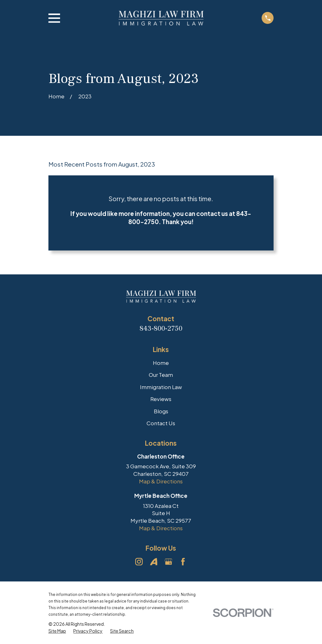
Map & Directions (161, 481)
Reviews (161, 399)
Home (161, 363)
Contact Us (161, 423)
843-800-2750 (161, 328)
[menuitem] (57, 631)
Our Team (161, 375)
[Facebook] (183, 562)
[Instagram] (139, 562)
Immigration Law (161, 387)
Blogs (161, 411)
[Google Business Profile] (169, 562)
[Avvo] (154, 562)
